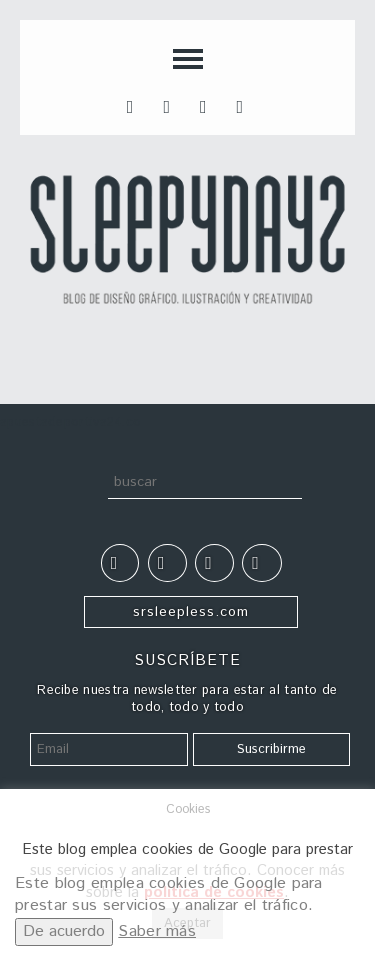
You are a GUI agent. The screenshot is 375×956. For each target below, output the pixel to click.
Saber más (157, 931)
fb (134, 105)
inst (207, 105)
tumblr (244, 105)
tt (170, 105)
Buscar (88, 486)
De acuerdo (64, 931)
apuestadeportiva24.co (70, 422)
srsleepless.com (191, 612)
